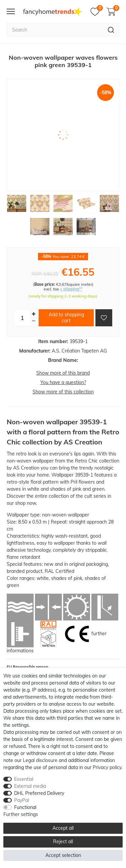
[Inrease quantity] (34, 314)
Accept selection (63, 855)
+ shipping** (71, 289)
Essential (24, 779)
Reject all (63, 842)
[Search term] (55, 30)
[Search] (111, 30)
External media (30, 786)
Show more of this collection (63, 392)
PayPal (22, 800)
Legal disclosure (40, 760)
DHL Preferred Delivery (39, 793)
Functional (25, 807)
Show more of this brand (63, 373)
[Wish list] (97, 12)
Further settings (21, 814)
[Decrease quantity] (34, 321)
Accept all (63, 828)
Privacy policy (107, 767)
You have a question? (63, 382)
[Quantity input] (22, 318)
